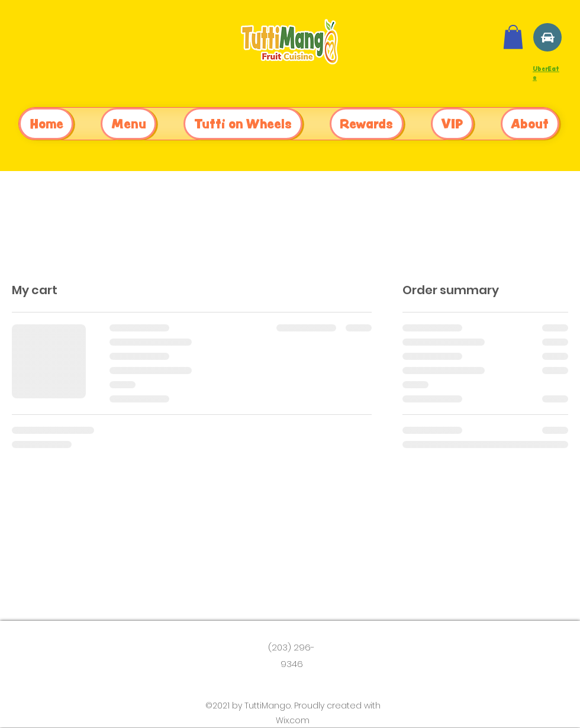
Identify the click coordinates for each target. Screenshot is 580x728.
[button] (513, 37)
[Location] (547, 37)
